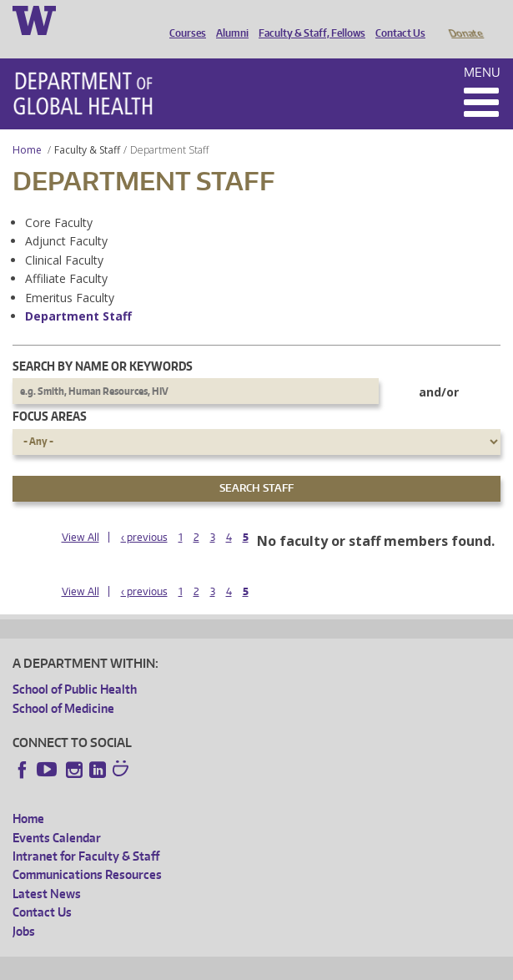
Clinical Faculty (64, 237)
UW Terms (301, 965)
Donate (465, 19)
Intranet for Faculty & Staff (86, 833)
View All (80, 514)
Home (27, 126)
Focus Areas (50, 393)
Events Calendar (57, 814)
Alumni (228, 19)
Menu (482, 49)
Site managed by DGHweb (400, 965)
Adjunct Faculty (66, 217)
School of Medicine (63, 685)
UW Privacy (234, 965)
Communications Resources (87, 851)
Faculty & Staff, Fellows (308, 19)
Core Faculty (59, 199)
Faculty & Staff (87, 126)
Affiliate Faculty (66, 255)
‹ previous (144, 514)
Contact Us (396, 19)
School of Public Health (75, 666)
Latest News (47, 870)
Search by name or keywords (103, 343)
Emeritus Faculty (70, 274)
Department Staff (78, 293)
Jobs (24, 908)
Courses (184, 19)
